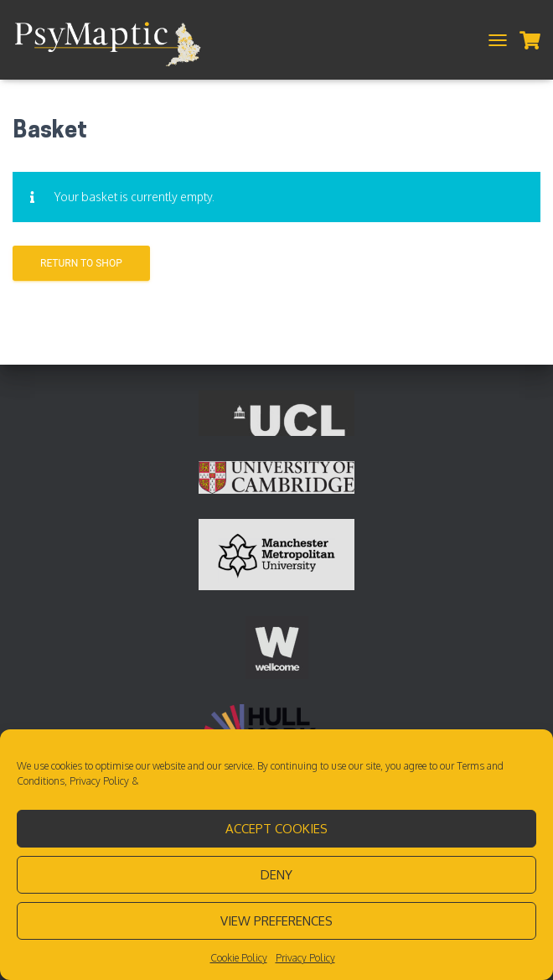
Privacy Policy (99, 781)
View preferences (276, 921)
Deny (276, 875)
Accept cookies (276, 829)
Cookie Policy (239, 958)
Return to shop (81, 263)
